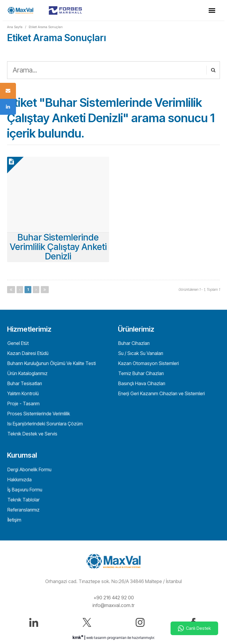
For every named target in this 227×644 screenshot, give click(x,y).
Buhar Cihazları (133, 343)
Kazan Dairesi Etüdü (27, 353)
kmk (78, 637)
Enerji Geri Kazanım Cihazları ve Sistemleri (161, 393)
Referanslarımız (23, 510)
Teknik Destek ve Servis (32, 434)
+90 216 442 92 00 (114, 598)
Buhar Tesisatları (24, 383)
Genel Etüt (17, 343)
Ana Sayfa (15, 27)
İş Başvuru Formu (24, 490)
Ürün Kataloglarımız (27, 373)
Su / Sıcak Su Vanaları (140, 353)
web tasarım (96, 638)
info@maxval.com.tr (113, 605)
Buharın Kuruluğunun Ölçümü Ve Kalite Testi (51, 363)
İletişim (14, 520)
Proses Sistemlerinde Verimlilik (38, 414)
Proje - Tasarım (23, 403)
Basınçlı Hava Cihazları (141, 383)
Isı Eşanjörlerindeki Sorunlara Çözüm (44, 424)
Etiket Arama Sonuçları (46, 27)
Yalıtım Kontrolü (22, 393)
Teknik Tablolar (23, 500)
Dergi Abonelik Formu (29, 469)
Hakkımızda (19, 480)
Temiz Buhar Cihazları (140, 373)
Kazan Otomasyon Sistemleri (148, 363)
